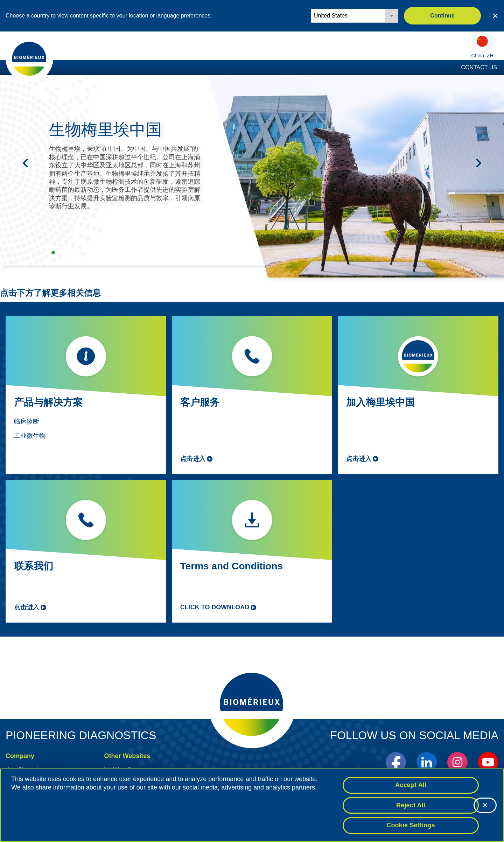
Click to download (215, 609)
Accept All (411, 785)
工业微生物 (30, 437)
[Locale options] (355, 16)
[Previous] (25, 164)
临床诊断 (27, 423)
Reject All (411, 805)
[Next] (479, 164)
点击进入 (193, 460)
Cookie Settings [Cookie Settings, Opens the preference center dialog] (411, 825)
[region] (252, 805)
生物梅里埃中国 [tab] (53, 254)
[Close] (485, 805)
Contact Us (479, 69)
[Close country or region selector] (495, 16)
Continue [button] (442, 16)
